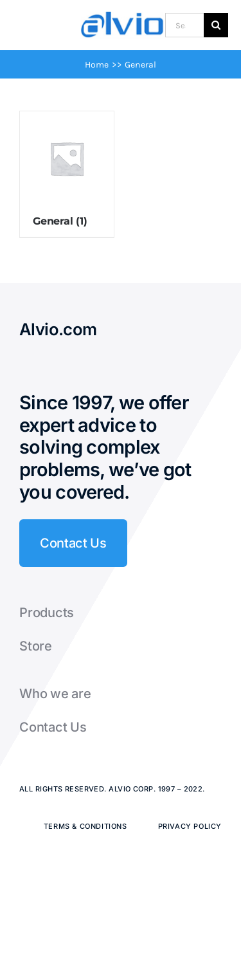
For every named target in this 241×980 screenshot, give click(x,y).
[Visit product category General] (67, 174)
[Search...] (184, 25)
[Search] (216, 25)
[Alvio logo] (123, 16)
